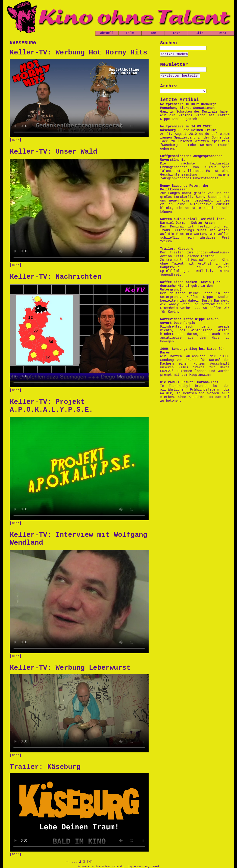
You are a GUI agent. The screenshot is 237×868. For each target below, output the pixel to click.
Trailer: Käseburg (45, 767)
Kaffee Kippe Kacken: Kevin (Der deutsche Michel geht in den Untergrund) (190, 286)
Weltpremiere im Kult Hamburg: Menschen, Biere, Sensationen (188, 106)
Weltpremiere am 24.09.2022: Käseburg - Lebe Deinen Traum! (188, 128)
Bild (200, 33)
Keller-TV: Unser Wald (53, 152)
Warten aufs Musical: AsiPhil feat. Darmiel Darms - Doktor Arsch (193, 221)
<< (67, 862)
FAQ (147, 867)
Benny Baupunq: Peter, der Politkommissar (184, 188)
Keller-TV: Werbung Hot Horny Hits (78, 53)
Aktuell (107, 33)
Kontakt (119, 867)
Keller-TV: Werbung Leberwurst (70, 668)
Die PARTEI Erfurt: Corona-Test (189, 382)
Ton (153, 33)
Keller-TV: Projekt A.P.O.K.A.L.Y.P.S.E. (51, 406)
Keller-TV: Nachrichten (56, 277)
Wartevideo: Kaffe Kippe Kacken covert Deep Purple (189, 321)
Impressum (134, 867)
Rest (223, 33)
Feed (156, 867)
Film (130, 33)
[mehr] (16, 140)
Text (176, 33)
